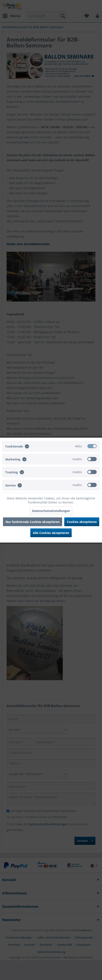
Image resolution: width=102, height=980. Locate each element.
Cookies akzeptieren (82, 522)
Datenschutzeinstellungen (51, 511)
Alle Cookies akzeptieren (51, 533)
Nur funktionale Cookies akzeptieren (33, 522)
